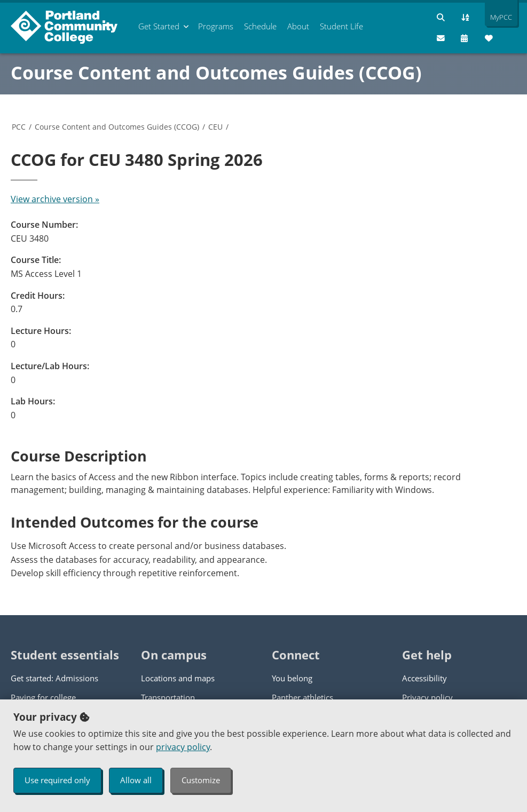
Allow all (136, 780)
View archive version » (55, 199)
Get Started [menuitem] (159, 26)
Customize (201, 780)
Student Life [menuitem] (341, 26)
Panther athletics (302, 697)
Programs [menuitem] (216, 26)
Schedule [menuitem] (260, 26)
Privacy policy (427, 697)
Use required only (57, 780)
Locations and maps (178, 678)
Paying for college (43, 697)
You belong (292, 678)
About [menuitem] (298, 26)
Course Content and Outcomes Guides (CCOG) (216, 73)
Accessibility (424, 678)
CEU (215, 127)
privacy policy (183, 747)
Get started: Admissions (54, 678)
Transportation (168, 697)
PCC (19, 127)
